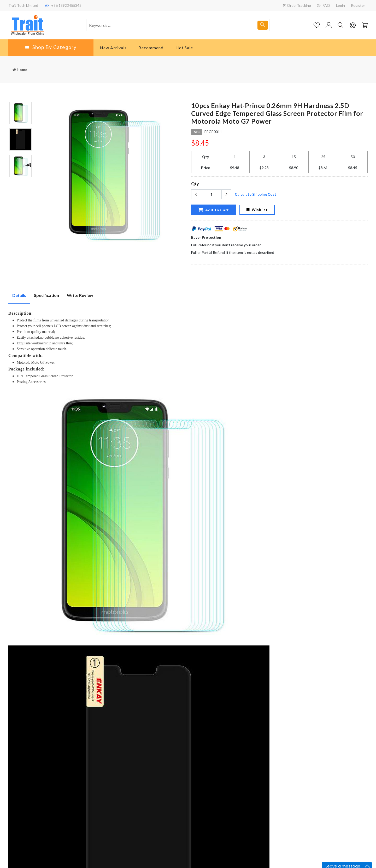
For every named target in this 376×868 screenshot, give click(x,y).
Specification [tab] (46, 295)
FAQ (324, 5)
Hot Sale (184, 48)
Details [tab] (19, 295)
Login (340, 5)
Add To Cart (213, 209)
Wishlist (257, 210)
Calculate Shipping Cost (255, 194)
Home (20, 70)
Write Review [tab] (80, 295)
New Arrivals (113, 48)
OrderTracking (297, 5)
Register (358, 5)
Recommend (151, 48)
